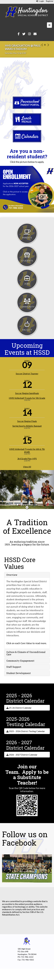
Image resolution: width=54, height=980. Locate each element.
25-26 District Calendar (19, 708)
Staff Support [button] (14, 667)
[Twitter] (24, 34)
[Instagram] (29, 34)
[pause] (27, 507)
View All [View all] (27, 467)
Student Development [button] (19, 673)
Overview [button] (12, 575)
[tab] (27, 575)
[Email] (35, 34)
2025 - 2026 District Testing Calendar (26, 731)
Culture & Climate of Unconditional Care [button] (26, 653)
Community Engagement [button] (20, 661)
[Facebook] (19, 34)
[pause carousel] (45, 45)
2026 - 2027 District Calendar (22, 755)
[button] (42, 49)
